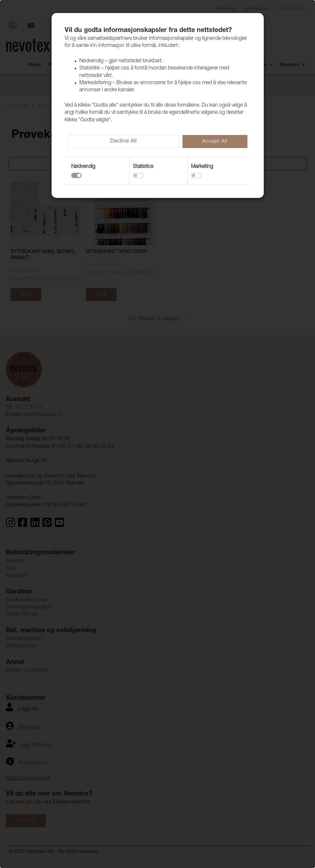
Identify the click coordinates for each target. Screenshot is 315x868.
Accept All (215, 142)
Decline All (124, 142)
